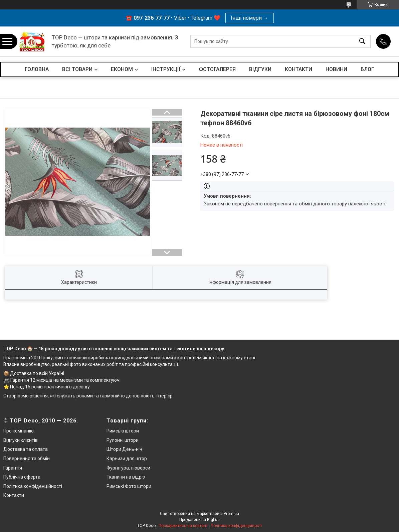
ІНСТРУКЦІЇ (166, 69)
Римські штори (123, 431)
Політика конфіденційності (33, 486)
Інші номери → (250, 18)
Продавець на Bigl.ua (200, 520)
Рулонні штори (123, 440)
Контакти (14, 495)
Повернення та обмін (27, 459)
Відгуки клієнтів (21, 440)
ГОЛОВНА (37, 69)
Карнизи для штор (127, 459)
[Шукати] (362, 42)
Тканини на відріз (126, 477)
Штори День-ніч (124, 449)
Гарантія (13, 468)
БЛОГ (367, 69)
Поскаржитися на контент (183, 526)
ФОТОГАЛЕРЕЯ (217, 69)
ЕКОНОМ (122, 69)
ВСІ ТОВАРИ (77, 69)
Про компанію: (19, 431)
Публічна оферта (22, 477)
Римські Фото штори (129, 486)
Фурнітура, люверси (128, 468)
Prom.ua (231, 514)
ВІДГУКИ (260, 69)
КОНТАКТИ (298, 69)
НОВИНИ (336, 69)
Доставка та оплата (26, 449)
